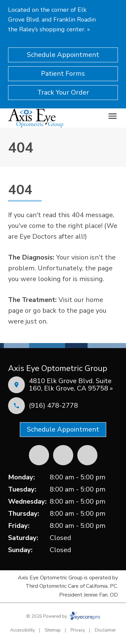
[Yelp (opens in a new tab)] (63, 455)
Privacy (78, 630)
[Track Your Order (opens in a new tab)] (63, 93)
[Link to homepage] (36, 118)
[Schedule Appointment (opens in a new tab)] (63, 55)
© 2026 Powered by (63, 616)
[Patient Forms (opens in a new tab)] (63, 74)
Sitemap (53, 630)
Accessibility (23, 630)
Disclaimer (105, 630)
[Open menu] (113, 116)
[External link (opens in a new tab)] (87, 455)
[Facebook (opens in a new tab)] (39, 455)
